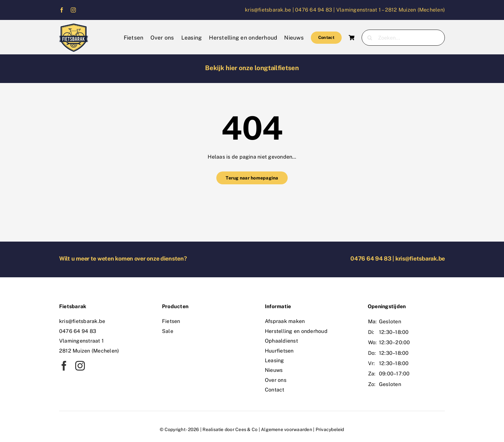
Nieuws (274, 370)
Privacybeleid (330, 429)
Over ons (276, 380)
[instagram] (73, 10)
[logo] (74, 26)
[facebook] (62, 10)
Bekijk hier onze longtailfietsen (252, 68)
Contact (275, 390)
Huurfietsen (279, 351)
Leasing (274, 360)
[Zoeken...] (403, 38)
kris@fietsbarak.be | (270, 10)
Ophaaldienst (281, 341)
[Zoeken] (370, 38)
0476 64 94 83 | (316, 10)
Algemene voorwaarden (287, 429)
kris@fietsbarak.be (420, 258)
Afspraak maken (285, 321)
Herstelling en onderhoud (296, 331)
